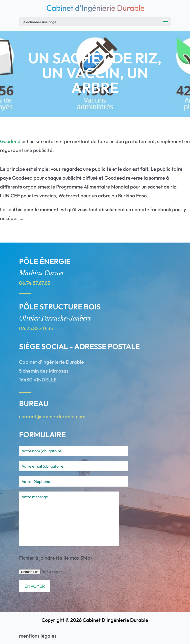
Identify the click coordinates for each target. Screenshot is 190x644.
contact (28, 416)
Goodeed (10, 141)
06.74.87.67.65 (35, 283)
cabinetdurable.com (63, 416)
